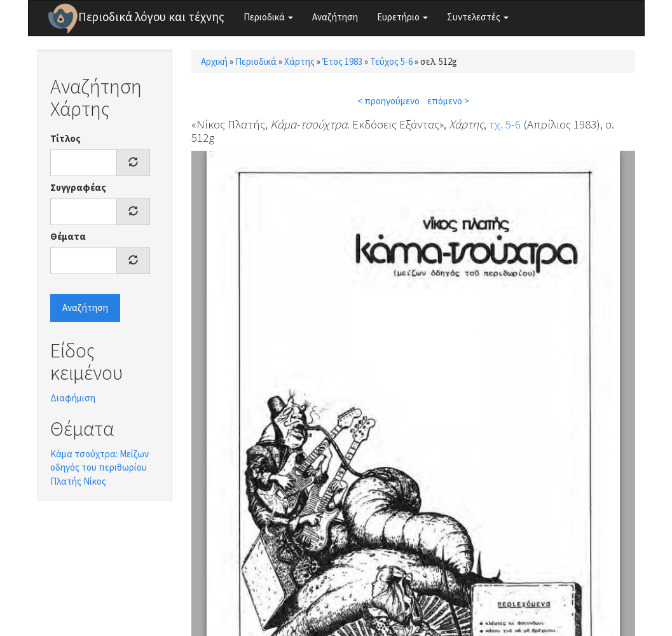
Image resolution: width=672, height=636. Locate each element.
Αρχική (214, 61)
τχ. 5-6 (505, 124)
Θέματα (68, 236)
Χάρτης (299, 61)
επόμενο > (448, 101)
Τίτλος (65, 138)
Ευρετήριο (402, 17)
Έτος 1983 (342, 61)
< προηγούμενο (388, 101)
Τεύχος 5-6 (391, 61)
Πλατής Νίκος (78, 481)
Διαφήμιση (73, 398)
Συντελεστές (478, 17)
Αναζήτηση (335, 17)
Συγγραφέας (78, 187)
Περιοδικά (268, 17)
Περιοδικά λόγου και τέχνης (151, 17)
